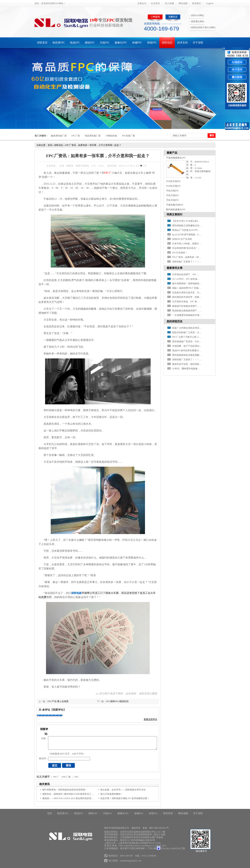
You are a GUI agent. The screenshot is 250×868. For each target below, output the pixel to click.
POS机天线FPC (174, 181)
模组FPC (90, 43)
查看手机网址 (82, 166)
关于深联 (198, 43)
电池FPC (75, 43)
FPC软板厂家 (128, 136)
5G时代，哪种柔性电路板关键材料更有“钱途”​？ (196, 369)
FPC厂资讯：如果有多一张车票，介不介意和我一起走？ (93, 145)
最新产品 (172, 153)
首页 (50, 145)
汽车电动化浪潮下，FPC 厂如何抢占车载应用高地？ (198, 274)
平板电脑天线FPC (175, 205)
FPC (77, 777)
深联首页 (42, 43)
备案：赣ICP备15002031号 (156, 828)
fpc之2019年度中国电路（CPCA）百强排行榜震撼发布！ (200, 235)
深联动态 (167, 43)
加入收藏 (169, 3)
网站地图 (183, 3)
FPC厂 (108, 173)
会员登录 (155, 3)
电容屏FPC (59, 43)
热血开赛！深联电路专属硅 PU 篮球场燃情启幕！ (125, 798)
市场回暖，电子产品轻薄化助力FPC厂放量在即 (196, 346)
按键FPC (137, 43)
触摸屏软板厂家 (59, 136)
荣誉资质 (168, 813)
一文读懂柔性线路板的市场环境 (188, 315)
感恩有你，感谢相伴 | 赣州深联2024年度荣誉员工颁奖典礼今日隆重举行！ (79, 794)
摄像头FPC (121, 43)
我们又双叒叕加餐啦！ (112, 794)
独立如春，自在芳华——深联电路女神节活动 (123, 790)
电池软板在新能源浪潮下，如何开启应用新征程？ (197, 311)
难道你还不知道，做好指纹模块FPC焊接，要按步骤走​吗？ (201, 364)
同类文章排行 (175, 215)
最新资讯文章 (175, 268)
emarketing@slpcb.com (131, 861)
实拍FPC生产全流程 (182, 239)
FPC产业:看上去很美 (58, 701)
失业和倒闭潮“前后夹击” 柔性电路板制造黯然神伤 (197, 248)
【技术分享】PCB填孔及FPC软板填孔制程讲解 (196, 221)
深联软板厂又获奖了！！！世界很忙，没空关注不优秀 (199, 262)
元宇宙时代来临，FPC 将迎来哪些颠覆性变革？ (196, 302)
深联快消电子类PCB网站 (203, 27)
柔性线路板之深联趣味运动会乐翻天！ (191, 226)
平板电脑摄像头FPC (176, 158)
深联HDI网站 (197, 15)
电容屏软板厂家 (93, 136)
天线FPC (105, 43)
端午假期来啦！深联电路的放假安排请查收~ (64, 790)
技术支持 (183, 43)
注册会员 (142, 3)
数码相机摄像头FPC (176, 210)
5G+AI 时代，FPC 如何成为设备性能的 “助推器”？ (197, 279)
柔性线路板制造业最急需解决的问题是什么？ (195, 355)
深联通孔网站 (198, 21)
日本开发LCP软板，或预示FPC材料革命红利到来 (197, 244)
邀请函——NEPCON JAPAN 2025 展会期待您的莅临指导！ (71, 798)
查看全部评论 (150, 719)
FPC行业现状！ (180, 253)
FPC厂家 (76, 136)
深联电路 (76, 593)
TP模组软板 (111, 136)
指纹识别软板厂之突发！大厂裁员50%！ (192, 332)
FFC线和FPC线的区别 (117, 701)
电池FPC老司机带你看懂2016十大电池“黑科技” (196, 351)
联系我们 (197, 3)
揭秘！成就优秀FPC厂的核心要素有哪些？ (193, 288)
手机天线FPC (173, 191)
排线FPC (152, 43)
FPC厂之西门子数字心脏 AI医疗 (188, 337)
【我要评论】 (58, 710)
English (210, 3)
